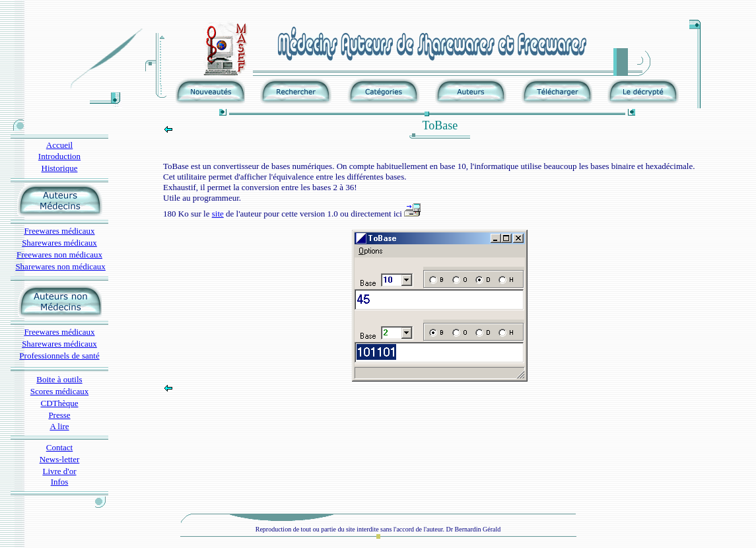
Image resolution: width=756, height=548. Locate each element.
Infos (60, 482)
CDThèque (59, 403)
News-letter (60, 459)
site (218, 214)
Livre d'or (59, 471)
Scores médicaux (59, 391)
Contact (59, 447)
